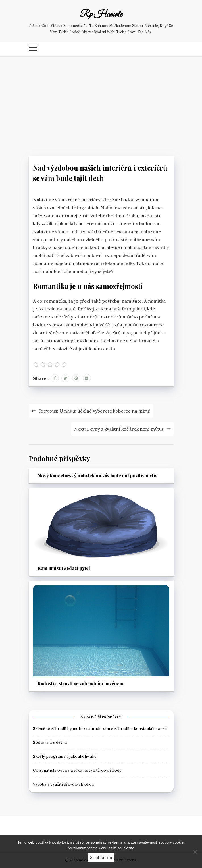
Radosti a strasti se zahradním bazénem (81, 684)
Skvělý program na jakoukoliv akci (65, 756)
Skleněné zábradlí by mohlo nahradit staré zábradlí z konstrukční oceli (100, 728)
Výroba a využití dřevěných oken (63, 784)
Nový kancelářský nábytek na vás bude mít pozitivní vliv (97, 476)
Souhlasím (101, 857)
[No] (195, 852)
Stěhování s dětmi (50, 742)
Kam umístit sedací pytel (64, 568)
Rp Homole (101, 15)
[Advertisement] (101, 105)
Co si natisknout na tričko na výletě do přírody (77, 770)
